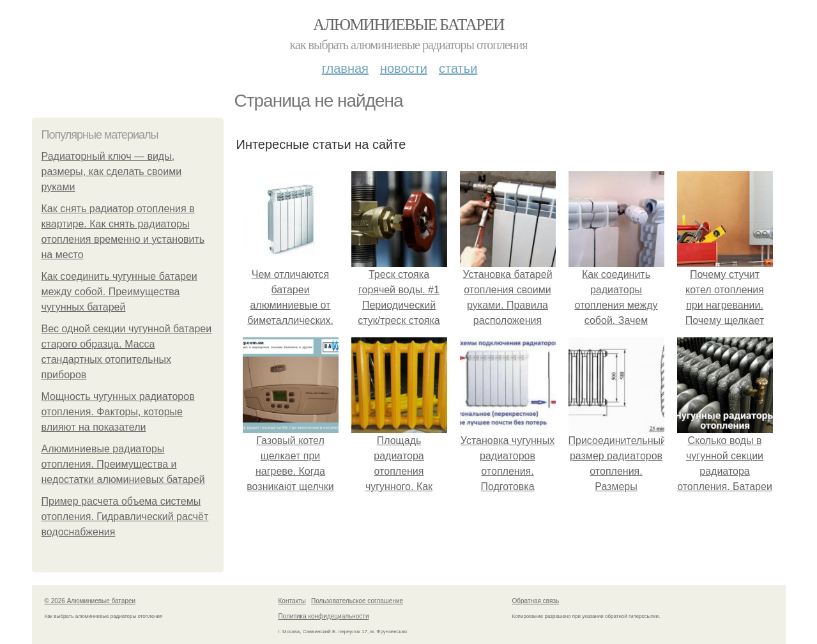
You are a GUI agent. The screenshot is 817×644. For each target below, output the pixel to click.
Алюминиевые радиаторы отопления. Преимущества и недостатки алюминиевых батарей (123, 464)
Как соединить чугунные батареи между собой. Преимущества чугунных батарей (119, 292)
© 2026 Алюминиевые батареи (90, 601)
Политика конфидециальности (324, 616)
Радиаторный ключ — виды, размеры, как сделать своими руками (112, 172)
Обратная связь (536, 601)
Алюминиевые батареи (408, 25)
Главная (345, 68)
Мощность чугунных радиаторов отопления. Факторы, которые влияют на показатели (118, 412)
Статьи (458, 68)
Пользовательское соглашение (357, 601)
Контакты (292, 601)
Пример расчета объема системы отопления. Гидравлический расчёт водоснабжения (125, 517)
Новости (404, 68)
